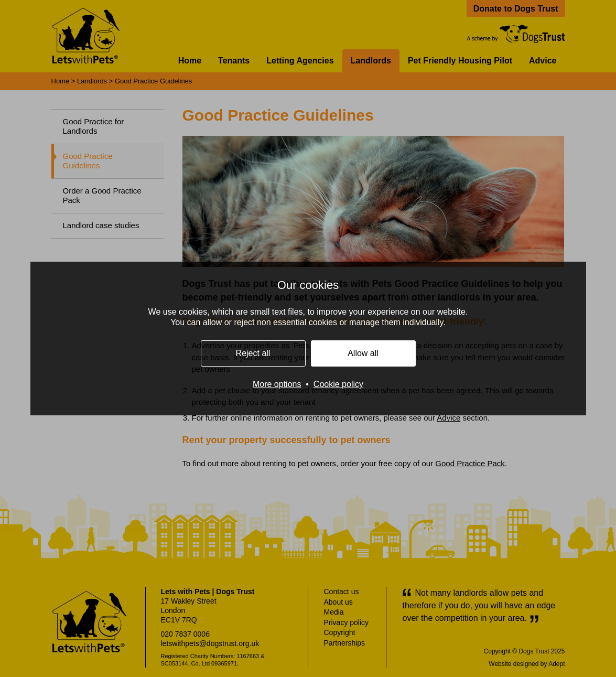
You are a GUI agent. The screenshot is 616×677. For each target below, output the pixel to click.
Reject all (253, 353)
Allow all (363, 353)
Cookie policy (338, 384)
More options (277, 384)
